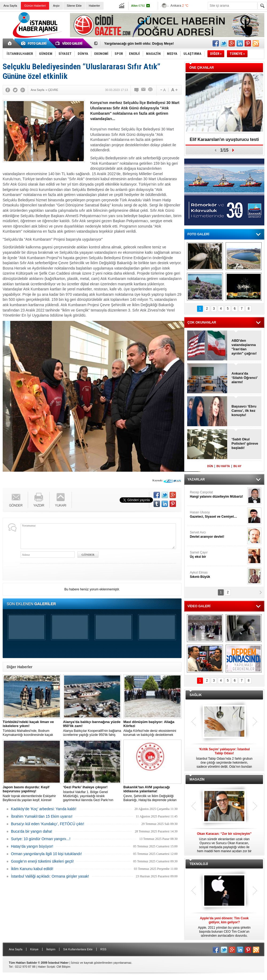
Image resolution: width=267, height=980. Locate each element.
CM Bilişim (63, 967)
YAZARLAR (196, 479)
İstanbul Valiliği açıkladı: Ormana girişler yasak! (50, 876)
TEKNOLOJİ (199, 864)
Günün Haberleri (35, 6)
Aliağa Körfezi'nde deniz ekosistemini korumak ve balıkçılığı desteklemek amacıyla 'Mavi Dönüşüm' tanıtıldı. (152, 728)
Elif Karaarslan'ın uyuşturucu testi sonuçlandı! (224, 141)
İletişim (51, 949)
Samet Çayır (218, 555)
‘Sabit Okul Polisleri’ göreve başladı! (245, 443)
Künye (34, 949)
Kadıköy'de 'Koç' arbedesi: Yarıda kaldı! (44, 809)
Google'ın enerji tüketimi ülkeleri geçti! (42, 861)
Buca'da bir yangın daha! (32, 831)
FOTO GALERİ (198, 234)
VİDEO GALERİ (199, 606)
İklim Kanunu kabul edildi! (32, 869)
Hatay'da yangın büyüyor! (32, 846)
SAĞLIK (196, 695)
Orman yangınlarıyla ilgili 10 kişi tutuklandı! (46, 854)
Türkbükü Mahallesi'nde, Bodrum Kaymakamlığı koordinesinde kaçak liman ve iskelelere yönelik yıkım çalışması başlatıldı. (32, 728)
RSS (103, 949)
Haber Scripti (46, 967)
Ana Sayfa (10, 6)
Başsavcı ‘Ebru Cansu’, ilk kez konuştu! (244, 411)
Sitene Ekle (74, 6)
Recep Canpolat (218, 495)
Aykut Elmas (218, 575)
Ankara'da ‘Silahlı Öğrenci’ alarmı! (245, 378)
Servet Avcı (218, 535)
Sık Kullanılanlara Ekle (78, 949)
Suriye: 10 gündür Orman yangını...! (41, 839)
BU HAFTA (223, 466)
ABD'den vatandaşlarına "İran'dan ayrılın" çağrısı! (244, 347)
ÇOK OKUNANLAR (202, 322)
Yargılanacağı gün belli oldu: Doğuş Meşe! (139, 43)
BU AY (237, 466)
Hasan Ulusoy (218, 515)
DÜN (210, 466)
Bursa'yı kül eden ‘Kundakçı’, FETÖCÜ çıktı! (48, 824)
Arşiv (56, 6)
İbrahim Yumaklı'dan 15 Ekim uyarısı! (42, 816)
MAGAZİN (197, 779)
